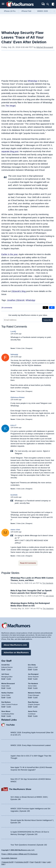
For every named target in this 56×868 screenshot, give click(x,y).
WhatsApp (32, 81)
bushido (14, 495)
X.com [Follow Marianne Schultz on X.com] (35, 697)
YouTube (10, 725)
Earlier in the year (9, 254)
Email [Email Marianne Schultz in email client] (30, 697)
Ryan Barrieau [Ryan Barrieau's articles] (33, 702)
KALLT (13, 425)
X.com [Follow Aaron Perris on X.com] (35, 716)
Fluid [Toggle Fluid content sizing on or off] (32, 862)
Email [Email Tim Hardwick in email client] (30, 688)
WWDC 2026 (43, 11)
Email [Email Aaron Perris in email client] (30, 716)
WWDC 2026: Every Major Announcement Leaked (31, 745)
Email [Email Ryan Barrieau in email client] (30, 707)
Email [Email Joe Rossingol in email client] (30, 679)
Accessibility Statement (9, 858)
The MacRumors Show (20, 789)
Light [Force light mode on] (49, 862)
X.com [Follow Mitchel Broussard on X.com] (9, 688)
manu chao (15, 530)
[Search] (49, 4)
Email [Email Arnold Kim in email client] (3, 669)
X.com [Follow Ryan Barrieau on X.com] (35, 707)
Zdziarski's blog (19, 291)
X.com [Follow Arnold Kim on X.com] (9, 669)
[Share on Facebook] (52, 308)
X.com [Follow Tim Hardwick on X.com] (35, 688)
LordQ (13, 331)
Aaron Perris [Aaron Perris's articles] (33, 711)
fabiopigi (14, 354)
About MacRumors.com (15, 645)
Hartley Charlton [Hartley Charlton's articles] (7, 693)
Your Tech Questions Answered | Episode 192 (29, 845)
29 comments (7, 308)
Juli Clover (50, 596)
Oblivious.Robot (17, 397)
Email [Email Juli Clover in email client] (3, 679)
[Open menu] (3, 4)
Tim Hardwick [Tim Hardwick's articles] (33, 684)
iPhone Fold (26, 11)
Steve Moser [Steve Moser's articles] (6, 711)
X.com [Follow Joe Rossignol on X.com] (35, 679)
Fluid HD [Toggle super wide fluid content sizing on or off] (38, 862)
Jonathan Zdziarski (16, 300)
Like (23, 348)
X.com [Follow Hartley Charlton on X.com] (9, 697)
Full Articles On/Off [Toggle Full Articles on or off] (22, 862)
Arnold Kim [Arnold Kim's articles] (5, 665)
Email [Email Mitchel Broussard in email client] (3, 688)
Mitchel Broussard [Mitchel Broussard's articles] (8, 684)
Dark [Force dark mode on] (3, 864)
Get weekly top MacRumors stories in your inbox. (28, 315)
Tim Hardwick (48, 583)
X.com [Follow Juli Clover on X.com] (9, 679)
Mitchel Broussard (45, 47)
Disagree (29, 348)
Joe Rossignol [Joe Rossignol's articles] (33, 674)
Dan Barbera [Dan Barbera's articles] (6, 702)
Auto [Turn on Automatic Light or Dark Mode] (44, 862)
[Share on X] (45, 308)
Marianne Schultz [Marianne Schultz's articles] (34, 693)
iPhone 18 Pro (10, 11)
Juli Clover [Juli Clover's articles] (5, 674)
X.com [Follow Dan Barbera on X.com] (9, 707)
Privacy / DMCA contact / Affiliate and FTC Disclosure (19, 854)
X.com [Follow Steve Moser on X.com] (9, 716)
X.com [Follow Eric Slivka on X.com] (35, 669)
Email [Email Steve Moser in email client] (3, 716)
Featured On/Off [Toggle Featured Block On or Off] (8, 862)
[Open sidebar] (53, 4)
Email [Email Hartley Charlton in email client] (3, 697)
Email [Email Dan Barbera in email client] (3, 707)
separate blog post (10, 151)
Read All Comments (28, 563)
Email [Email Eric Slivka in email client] (30, 669)
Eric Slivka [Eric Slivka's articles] (32, 665)
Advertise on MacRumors (16, 652)
